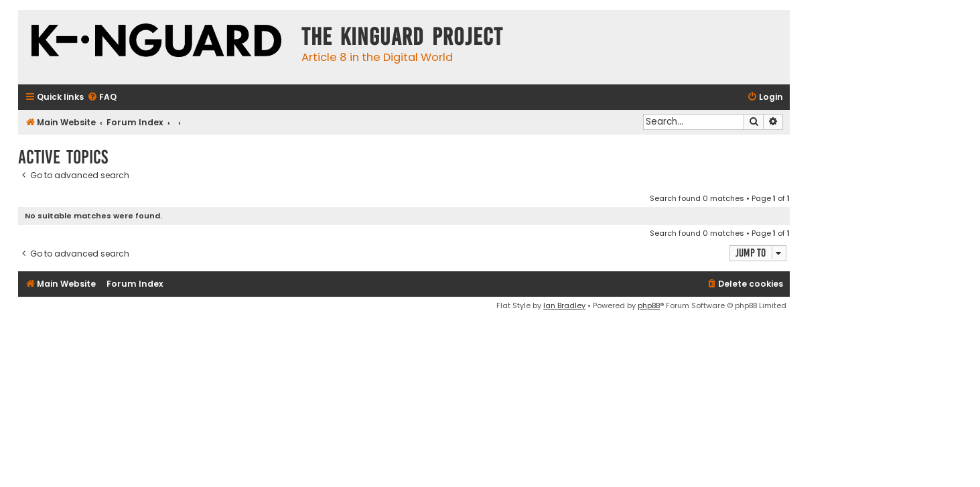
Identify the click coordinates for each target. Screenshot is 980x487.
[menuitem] (102, 97)
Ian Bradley (564, 305)
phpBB (649, 305)
